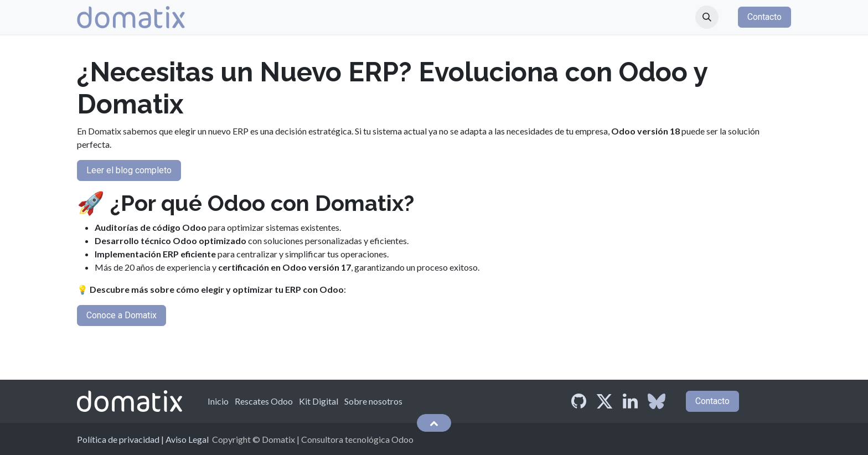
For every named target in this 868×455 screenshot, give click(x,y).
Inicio (218, 401)
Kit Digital (319, 401)
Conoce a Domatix (122, 315)
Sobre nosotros (373, 401)
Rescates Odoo (264, 401)
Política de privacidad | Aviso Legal (143, 439)
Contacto (764, 17)
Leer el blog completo (129, 170)
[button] (707, 17)
